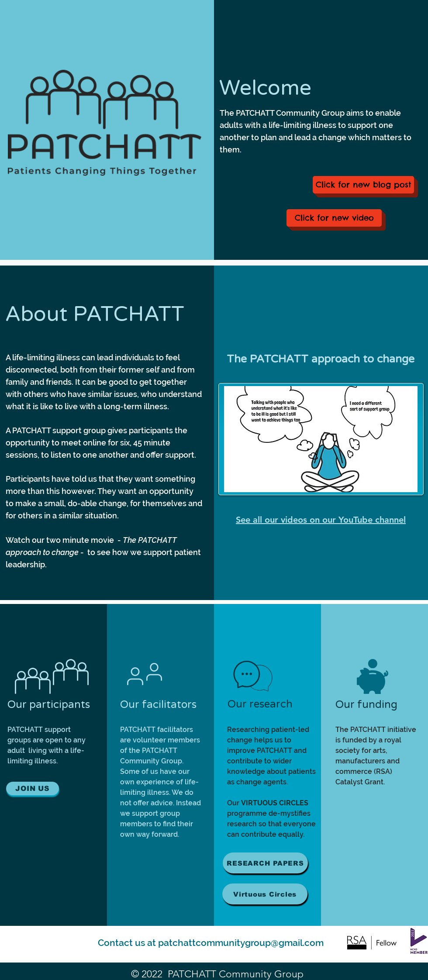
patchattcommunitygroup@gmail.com (241, 943)
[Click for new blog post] (363, 185)
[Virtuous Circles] (265, 894)
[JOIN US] (33, 788)
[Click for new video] (334, 218)
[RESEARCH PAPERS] (265, 863)
